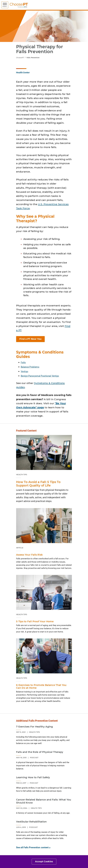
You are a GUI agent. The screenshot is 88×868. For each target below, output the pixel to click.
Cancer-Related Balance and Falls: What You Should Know (44, 801)
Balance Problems (30, 367)
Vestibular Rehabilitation (31, 822)
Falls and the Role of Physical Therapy (40, 752)
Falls (23, 362)
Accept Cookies (44, 862)
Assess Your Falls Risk (29, 555)
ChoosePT (20, 58)
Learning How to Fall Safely (33, 777)
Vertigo (24, 371)
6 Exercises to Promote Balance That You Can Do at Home (41, 686)
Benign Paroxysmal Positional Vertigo (40, 376)
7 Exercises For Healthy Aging (35, 727)
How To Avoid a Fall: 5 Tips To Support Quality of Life (38, 484)
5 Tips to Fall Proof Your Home (35, 621)
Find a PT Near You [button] (30, 339)
